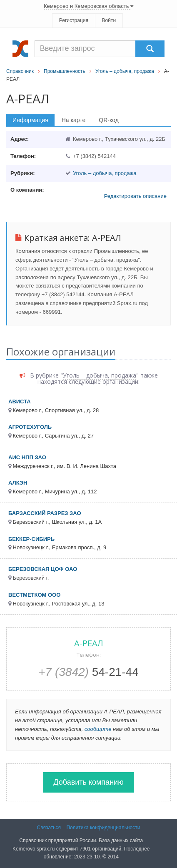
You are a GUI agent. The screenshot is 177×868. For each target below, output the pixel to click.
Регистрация (74, 20)
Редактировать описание (135, 196)
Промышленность (65, 71)
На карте (74, 120)
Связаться (49, 828)
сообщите (98, 729)
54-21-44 (88, 672)
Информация (30, 120)
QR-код (109, 120)
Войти (109, 20)
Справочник (20, 71)
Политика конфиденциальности (103, 828)
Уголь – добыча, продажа (125, 71)
